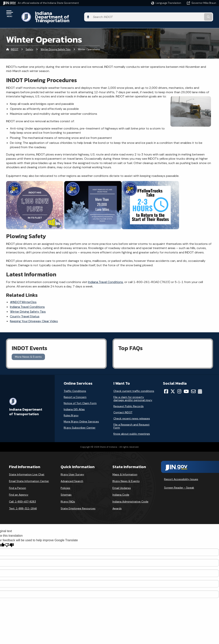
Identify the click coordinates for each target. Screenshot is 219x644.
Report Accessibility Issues (181, 473)
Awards (117, 502)
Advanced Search (72, 475)
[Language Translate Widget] (166, 3)
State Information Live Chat (27, 468)
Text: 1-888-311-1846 (23, 502)
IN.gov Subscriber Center (80, 421)
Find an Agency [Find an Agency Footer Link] (19, 488)
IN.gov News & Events (126, 475)
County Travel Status (25, 310)
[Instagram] (179, 385)
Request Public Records (129, 400)
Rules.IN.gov (71, 409)
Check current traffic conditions (134, 384)
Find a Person (18, 481)
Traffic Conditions (75, 384)
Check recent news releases (132, 412)
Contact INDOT (123, 406)
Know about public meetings (132, 427)
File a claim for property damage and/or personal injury (133, 392)
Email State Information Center (29, 475)
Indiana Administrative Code (130, 495)
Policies (65, 481)
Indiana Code (121, 488)
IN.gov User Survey (72, 468)
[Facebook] (166, 385)
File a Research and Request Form (131, 419)
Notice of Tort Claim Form (80, 396)
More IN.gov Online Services (81, 415)
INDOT (15, 43)
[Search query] (192, 14)
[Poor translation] (9, 538)
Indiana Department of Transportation (75, 14)
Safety (29, 43)
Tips (28, 305)
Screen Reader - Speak (179, 481)
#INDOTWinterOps (23, 296)
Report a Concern (75, 390)
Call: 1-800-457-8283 (22, 495)
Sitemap (66, 488)
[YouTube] (186, 385)
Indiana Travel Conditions (106, 275)
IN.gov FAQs (68, 495)
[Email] (193, 385)
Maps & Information (125, 468)
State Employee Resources (78, 502)
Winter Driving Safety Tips (56, 43)
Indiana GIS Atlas (74, 403)
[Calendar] (200, 385)
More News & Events (28, 350)
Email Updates (122, 481)
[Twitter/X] (173, 385)
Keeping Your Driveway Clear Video (34, 315)
